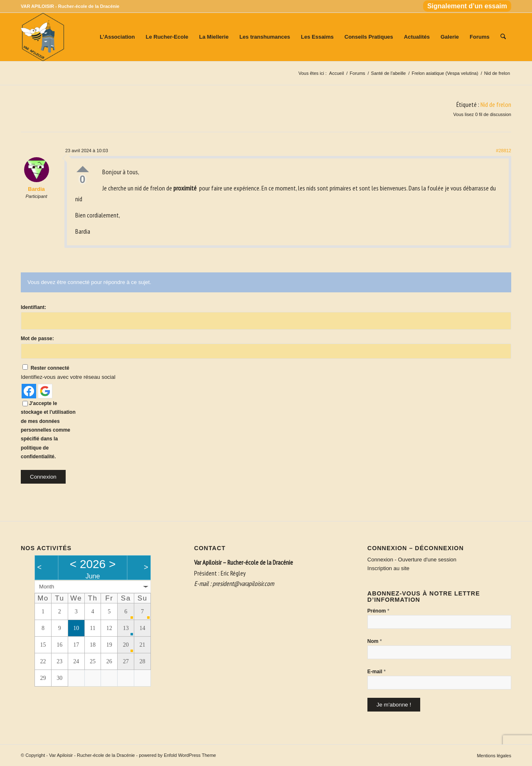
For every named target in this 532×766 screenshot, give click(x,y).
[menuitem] (465, 6)
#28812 (504, 151)
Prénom (378, 611)
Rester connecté (50, 368)
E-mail (377, 671)
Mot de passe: (37, 339)
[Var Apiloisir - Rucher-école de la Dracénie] (42, 37)
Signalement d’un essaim (467, 6)
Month (47, 587)
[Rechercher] (503, 37)
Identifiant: (33, 307)
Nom (375, 641)
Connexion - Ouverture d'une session (412, 560)
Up (83, 169)
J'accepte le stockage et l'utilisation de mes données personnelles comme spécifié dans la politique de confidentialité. (48, 430)
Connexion (43, 477)
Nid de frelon (496, 104)
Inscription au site (388, 568)
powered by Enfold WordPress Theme (177, 755)
